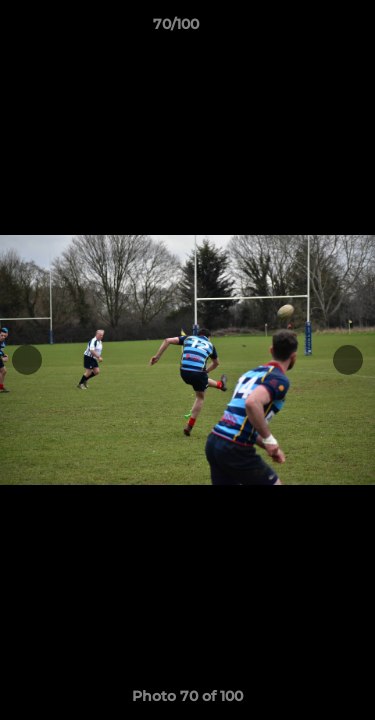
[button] (303, 29)
